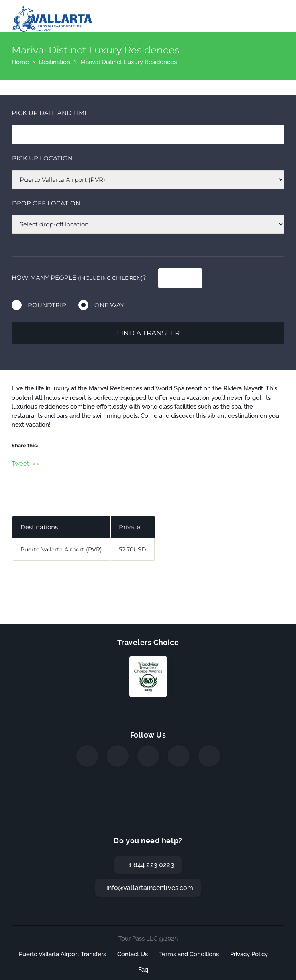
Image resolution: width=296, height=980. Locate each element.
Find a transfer (148, 333)
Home (20, 62)
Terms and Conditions (189, 954)
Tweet (20, 463)
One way (109, 305)
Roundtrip (47, 305)
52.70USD (133, 549)
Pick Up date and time (50, 113)
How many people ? (79, 278)
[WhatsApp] (179, 756)
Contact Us (133, 954)
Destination (55, 62)
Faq (143, 970)
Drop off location (46, 203)
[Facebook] (87, 756)
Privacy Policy (249, 954)
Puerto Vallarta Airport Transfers (62, 954)
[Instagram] (148, 756)
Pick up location (42, 158)
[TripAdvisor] (209, 756)
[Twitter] (118, 756)
